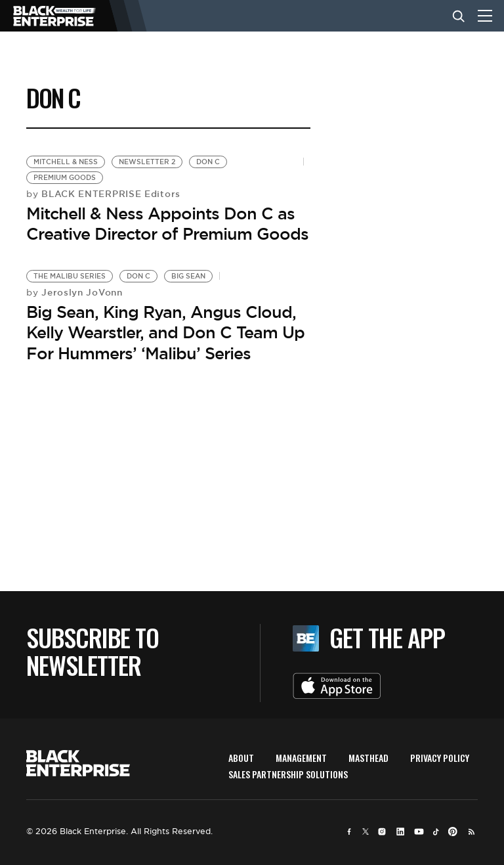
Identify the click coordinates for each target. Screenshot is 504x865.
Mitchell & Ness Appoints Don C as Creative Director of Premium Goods (167, 224)
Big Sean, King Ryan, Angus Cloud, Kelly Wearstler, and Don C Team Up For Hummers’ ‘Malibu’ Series (165, 332)
